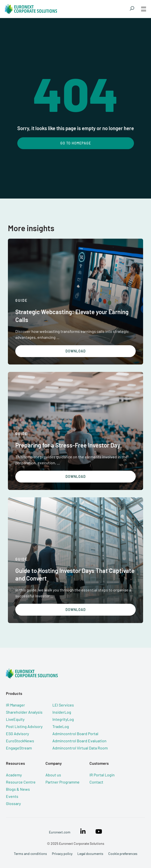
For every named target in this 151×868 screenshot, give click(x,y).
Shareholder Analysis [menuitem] (24, 712)
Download (76, 351)
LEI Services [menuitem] (63, 705)
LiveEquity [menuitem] (15, 719)
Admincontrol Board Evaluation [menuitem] (79, 741)
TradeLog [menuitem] (61, 726)
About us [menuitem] (53, 775)
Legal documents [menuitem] (90, 854)
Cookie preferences (123, 854)
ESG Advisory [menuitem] (17, 734)
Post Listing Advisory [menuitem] (24, 726)
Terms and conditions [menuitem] (30, 854)
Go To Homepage (76, 143)
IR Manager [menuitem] (15, 705)
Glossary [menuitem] (13, 803)
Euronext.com (60, 832)
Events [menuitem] (12, 796)
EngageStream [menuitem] (19, 748)
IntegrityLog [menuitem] (63, 719)
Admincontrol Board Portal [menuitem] (75, 734)
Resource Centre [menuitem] (21, 782)
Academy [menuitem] (14, 775)
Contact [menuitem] (96, 782)
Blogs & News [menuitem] (18, 789)
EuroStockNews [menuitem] (20, 741)
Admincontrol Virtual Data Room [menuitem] (80, 748)
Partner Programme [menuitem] (63, 782)
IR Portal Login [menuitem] (102, 775)
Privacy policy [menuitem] (62, 854)
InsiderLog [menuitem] (62, 712)
